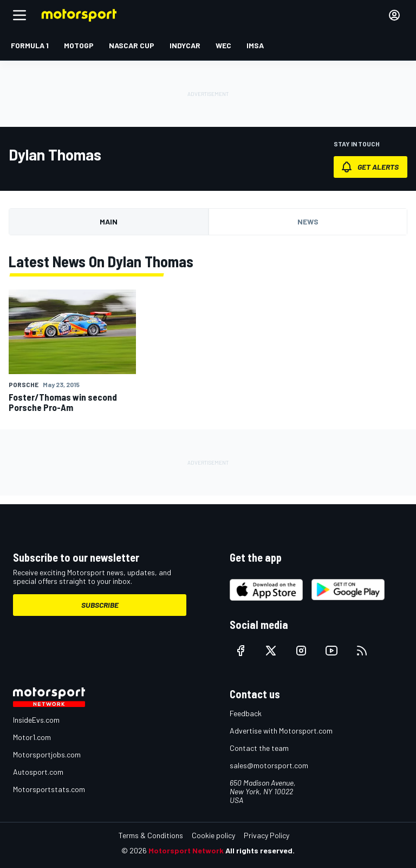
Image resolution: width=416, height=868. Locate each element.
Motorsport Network (186, 850)
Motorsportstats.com (49, 789)
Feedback (246, 713)
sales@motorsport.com (269, 765)
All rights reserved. (260, 850)
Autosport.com (38, 772)
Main (109, 221)
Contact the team (259, 748)
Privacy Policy (266, 835)
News (308, 221)
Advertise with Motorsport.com (281, 731)
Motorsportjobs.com (47, 754)
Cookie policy (213, 835)
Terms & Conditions (151, 835)
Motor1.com (32, 737)
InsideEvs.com (36, 720)
